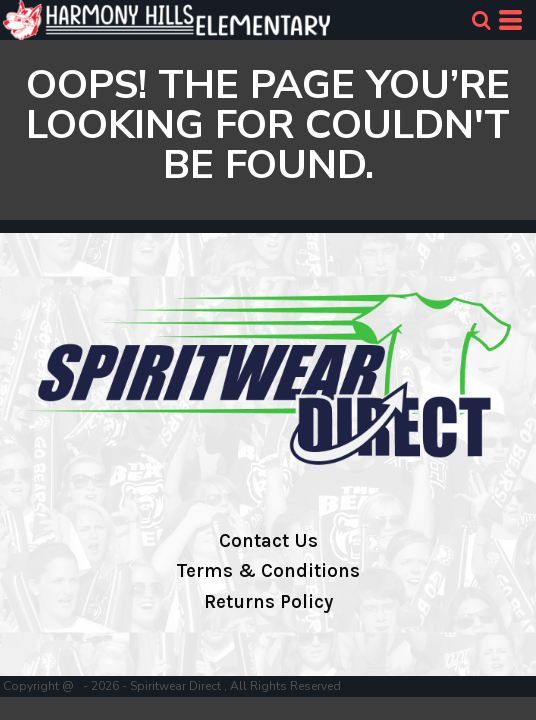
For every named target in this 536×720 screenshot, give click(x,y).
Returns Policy (268, 602)
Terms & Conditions (268, 571)
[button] (481, 20)
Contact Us (268, 541)
